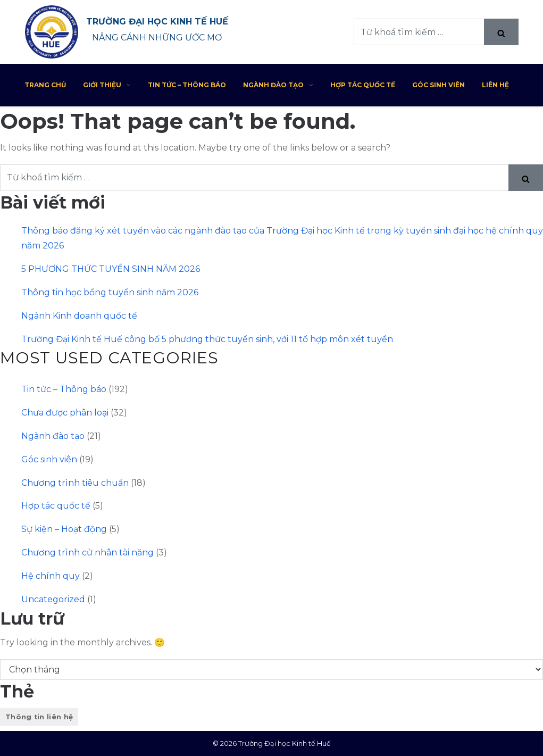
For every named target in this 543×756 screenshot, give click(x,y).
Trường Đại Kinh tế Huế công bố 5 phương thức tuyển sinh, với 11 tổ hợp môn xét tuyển (207, 339)
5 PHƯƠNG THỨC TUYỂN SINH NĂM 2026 (111, 269)
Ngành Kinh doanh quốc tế (79, 316)
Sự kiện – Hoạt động (64, 529)
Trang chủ (45, 85)
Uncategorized (53, 599)
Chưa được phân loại (65, 413)
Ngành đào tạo (278, 85)
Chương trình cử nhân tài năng (87, 553)
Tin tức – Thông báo (187, 85)
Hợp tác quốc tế (363, 85)
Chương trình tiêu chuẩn (75, 483)
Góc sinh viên (438, 85)
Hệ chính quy (51, 576)
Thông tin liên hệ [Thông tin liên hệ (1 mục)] (39, 717)
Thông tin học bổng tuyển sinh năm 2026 (110, 292)
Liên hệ (495, 85)
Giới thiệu (107, 85)
